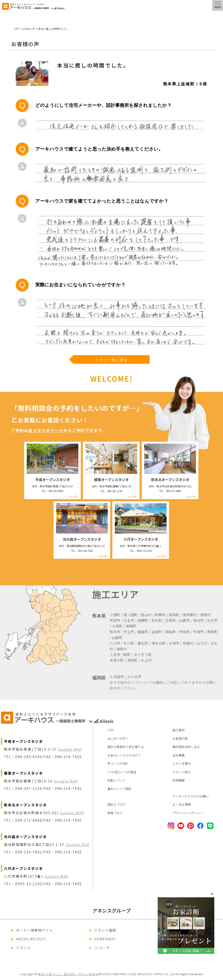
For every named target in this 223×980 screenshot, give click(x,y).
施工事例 (179, 730)
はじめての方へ (118, 738)
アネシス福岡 (103, 930)
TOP (16, 29)
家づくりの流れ (118, 764)
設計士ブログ (117, 804)
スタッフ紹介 (182, 772)
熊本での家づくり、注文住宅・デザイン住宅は (68, 974)
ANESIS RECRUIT (29, 939)
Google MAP (70, 749)
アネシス (21, 948)
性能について (117, 780)
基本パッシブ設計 (120, 789)
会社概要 (179, 755)
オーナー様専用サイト (32, 930)
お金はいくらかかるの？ (124, 755)
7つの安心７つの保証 (122, 772)
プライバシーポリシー (188, 813)
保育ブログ (115, 813)
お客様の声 (180, 738)
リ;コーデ (100, 948)
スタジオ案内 (182, 764)
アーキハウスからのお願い (191, 796)
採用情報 (179, 780)
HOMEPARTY (103, 939)
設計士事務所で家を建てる (126, 747)
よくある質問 (182, 804)
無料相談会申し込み (186, 747)
